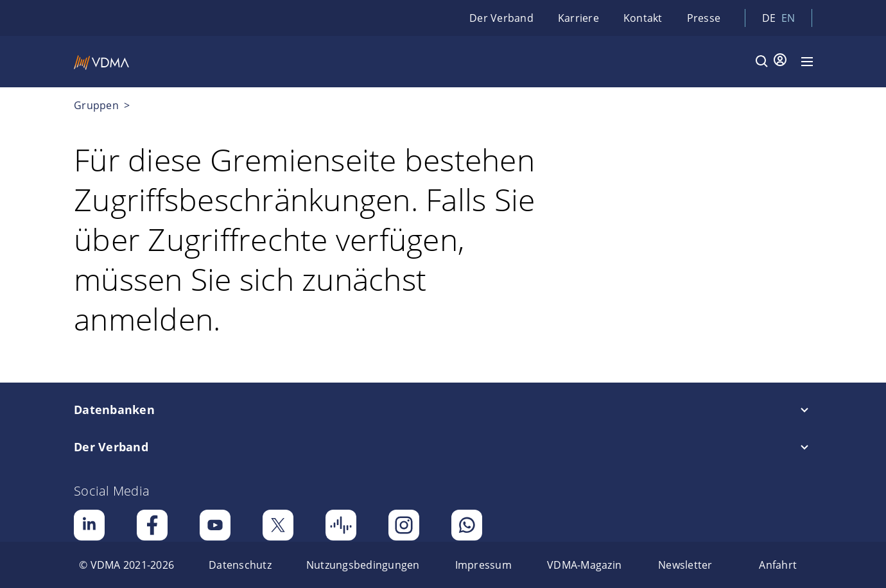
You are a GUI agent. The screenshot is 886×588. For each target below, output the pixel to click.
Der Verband (501, 18)
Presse (704, 18)
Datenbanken (114, 410)
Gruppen (98, 105)
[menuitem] (126, 565)
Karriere (578, 18)
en (788, 18)
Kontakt (643, 18)
